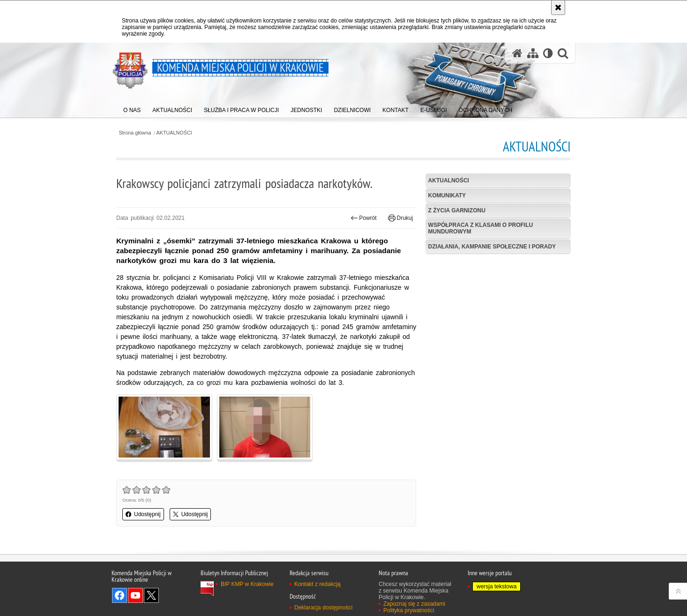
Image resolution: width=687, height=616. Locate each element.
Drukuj (400, 218)
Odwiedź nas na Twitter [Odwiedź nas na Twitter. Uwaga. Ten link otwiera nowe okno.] (151, 595)
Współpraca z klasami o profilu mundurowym (481, 228)
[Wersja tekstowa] (548, 53)
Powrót (364, 218)
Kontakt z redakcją (317, 584)
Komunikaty (447, 195)
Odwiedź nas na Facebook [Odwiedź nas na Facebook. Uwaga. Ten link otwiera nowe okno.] (119, 595)
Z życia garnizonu (457, 210)
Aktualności (449, 180)
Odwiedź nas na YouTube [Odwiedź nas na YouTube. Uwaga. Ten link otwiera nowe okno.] (135, 595)
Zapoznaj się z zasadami (414, 604)
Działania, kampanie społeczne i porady (492, 247)
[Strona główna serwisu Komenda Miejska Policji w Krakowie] (517, 53)
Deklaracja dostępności (323, 608)
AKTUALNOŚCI (174, 133)
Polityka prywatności (409, 610)
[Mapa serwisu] (533, 53)
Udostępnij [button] (143, 514)
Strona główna (135, 133)
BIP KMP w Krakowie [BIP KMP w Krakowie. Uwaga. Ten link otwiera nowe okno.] (247, 584)
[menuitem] (132, 108)
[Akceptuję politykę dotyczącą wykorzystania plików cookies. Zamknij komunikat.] (558, 8)
